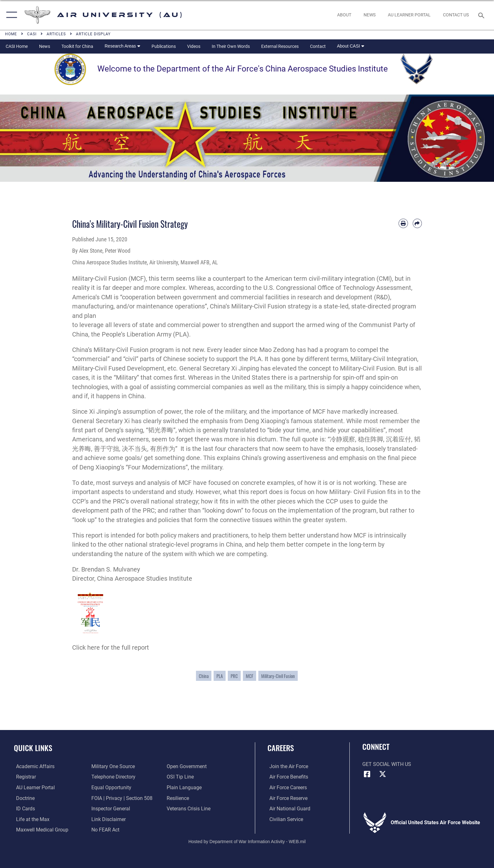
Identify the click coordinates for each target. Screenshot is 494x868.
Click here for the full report (111, 648)
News (45, 46)
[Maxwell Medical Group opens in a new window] (40, 829)
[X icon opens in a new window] (382, 774)
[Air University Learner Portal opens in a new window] (33, 788)
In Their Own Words (231, 46)
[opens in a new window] (409, 15)
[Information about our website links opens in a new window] (108, 819)
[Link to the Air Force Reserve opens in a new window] (287, 798)
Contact (318, 46)
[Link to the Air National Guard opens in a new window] (288, 808)
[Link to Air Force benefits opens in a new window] (287, 777)
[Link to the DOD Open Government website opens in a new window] (187, 766)
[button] (10, 15)
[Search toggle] (482, 15)
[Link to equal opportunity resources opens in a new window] (111, 788)
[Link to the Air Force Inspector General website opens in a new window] (110, 808)
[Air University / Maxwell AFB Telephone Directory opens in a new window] (113, 777)
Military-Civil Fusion (278, 676)
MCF (250, 676)
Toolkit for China (77, 46)
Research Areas (122, 46)
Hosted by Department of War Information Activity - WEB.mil (247, 841)
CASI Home (17, 46)
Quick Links (33, 748)
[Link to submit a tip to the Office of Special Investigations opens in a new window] (181, 777)
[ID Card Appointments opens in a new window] (23, 808)
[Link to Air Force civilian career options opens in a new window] (284, 819)
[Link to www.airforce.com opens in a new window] (287, 766)
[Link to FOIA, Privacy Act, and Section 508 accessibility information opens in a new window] (121, 798)
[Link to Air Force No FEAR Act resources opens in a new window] (105, 829)
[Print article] (403, 223)
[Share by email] (417, 223)
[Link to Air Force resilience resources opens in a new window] (178, 798)
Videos (194, 46)
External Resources (280, 46)
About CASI (351, 46)
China (204, 676)
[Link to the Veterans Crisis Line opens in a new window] (189, 808)
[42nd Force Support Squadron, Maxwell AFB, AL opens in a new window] (31, 819)
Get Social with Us (387, 764)
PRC (234, 676)
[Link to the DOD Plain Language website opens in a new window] (185, 788)
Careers (281, 748)
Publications (164, 46)
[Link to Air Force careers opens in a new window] (286, 788)
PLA (220, 676)
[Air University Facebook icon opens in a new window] (367, 774)
